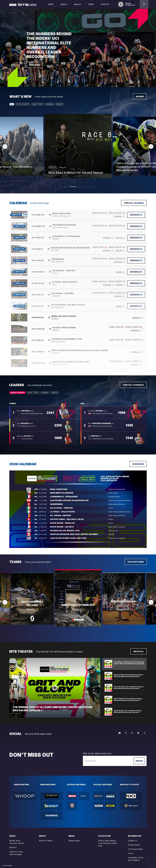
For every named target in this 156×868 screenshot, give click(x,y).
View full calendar (134, 203)
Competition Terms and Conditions (136, 859)
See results (136, 215)
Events (64, 4)
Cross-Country (23, 104)
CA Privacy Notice (135, 849)
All (12, 104)
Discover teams (136, 562)
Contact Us (132, 841)
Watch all (139, 651)
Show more (138, 464)
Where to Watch (46, 841)
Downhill (50, 104)
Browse (140, 96)
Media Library (74, 841)
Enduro (60, 104)
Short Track (38, 104)
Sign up (139, 761)
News (51, 6)
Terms (130, 853)
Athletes (105, 6)
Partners (13, 847)
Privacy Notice (134, 845)
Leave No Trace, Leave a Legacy (16, 853)
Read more (35, 65)
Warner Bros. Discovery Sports (16, 842)
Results (77, 4)
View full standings (133, 385)
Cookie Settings (7, 865)
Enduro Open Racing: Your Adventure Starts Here (108, 843)
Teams (91, 6)
